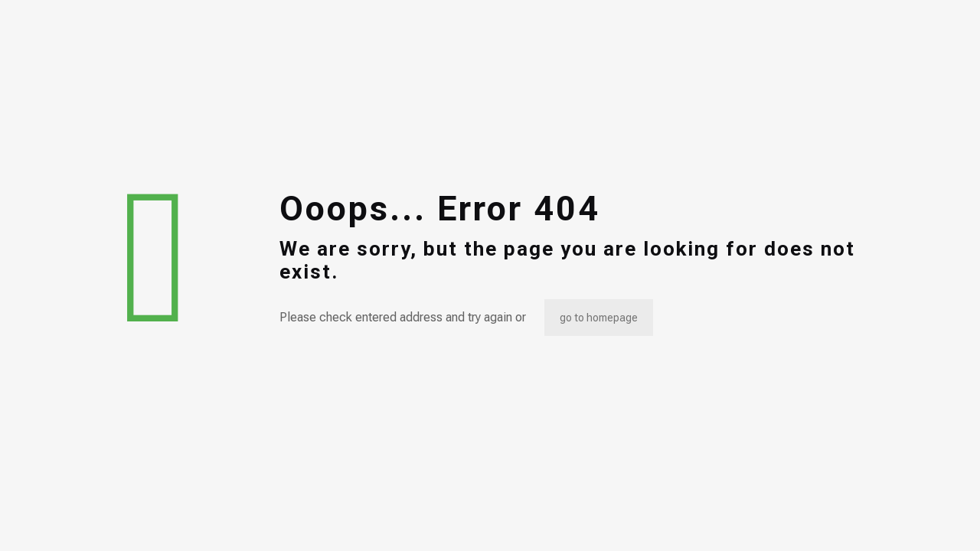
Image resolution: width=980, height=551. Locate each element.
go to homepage (599, 318)
